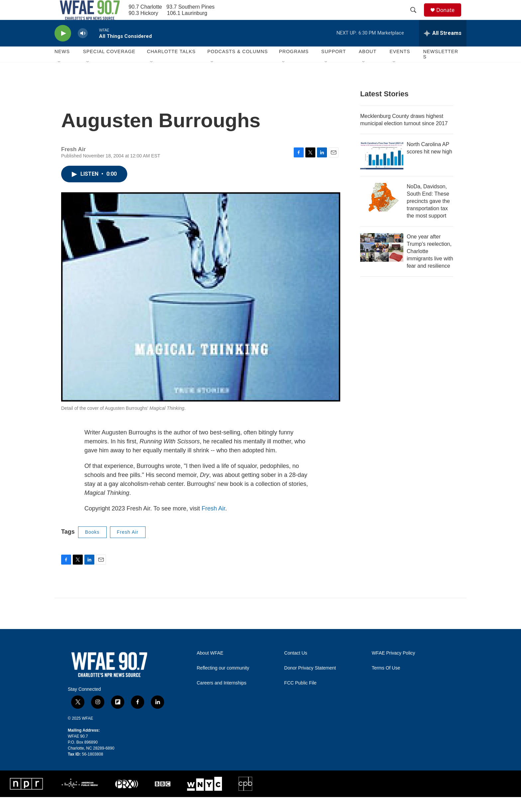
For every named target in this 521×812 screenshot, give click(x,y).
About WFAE (210, 668)
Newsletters (441, 69)
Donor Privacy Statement (310, 683)
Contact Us (296, 668)
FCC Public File (300, 698)
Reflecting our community (223, 683)
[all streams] (443, 48)
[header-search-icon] (416, 18)
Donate (450, 17)
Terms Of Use (386, 683)
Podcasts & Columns (238, 66)
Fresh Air (213, 523)
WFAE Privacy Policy (394, 668)
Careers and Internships (221, 698)
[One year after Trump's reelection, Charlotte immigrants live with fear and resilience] (382, 262)
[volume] (83, 48)
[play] (63, 48)
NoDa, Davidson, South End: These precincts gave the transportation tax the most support (428, 216)
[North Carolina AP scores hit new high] (382, 170)
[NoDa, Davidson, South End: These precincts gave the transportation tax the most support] (382, 212)
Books (92, 547)
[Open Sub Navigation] (59, 77)
